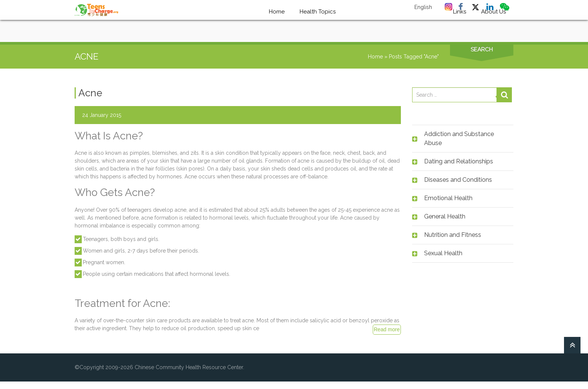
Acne (90, 93)
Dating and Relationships (459, 161)
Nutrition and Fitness (453, 235)
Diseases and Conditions (458, 180)
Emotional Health (448, 198)
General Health (445, 216)
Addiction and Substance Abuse (459, 138)
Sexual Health (443, 253)
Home (375, 57)
